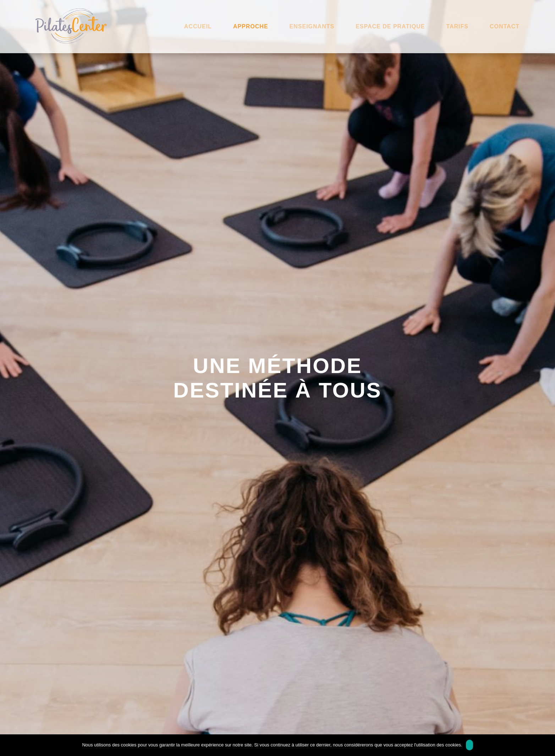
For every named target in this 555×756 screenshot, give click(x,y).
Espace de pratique (390, 26)
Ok (469, 745)
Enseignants (312, 26)
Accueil (198, 26)
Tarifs (457, 26)
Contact (505, 26)
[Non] (546, 745)
